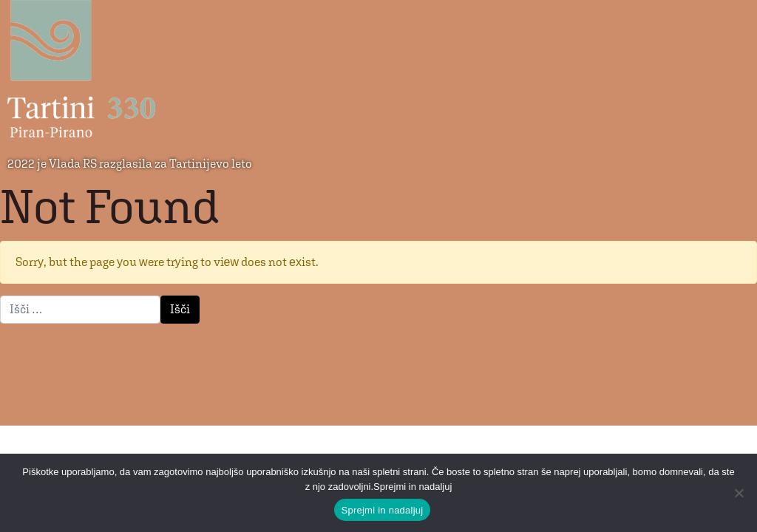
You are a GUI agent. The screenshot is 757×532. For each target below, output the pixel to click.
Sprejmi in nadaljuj (383, 510)
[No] (739, 493)
